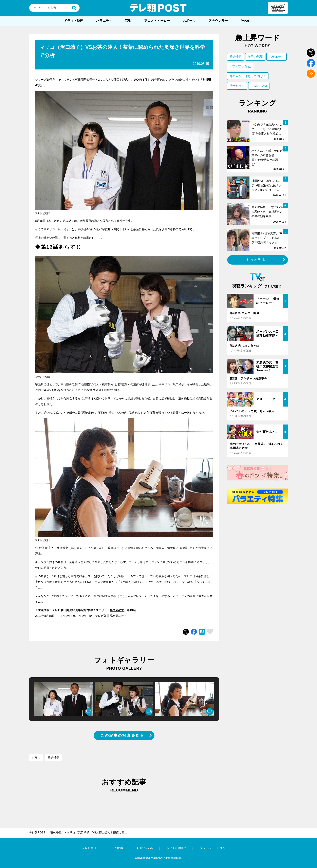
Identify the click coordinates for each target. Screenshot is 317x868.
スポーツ (189, 21)
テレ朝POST (158, 8)
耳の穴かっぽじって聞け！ (248, 76)
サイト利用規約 (177, 848)
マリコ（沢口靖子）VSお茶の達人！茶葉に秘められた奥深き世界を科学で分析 (99, 832)
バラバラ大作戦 (240, 66)
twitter (311, 53)
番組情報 (54, 758)
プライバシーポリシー (214, 848)
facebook (311, 63)
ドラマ (36, 758)
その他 (245, 21)
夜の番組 (56, 832)
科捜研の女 (117, 610)
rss (311, 74)
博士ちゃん (237, 86)
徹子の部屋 (255, 57)
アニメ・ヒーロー (157, 21)
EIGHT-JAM (259, 86)
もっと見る (256, 260)
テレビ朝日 (89, 848)
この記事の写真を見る (122, 736)
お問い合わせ (145, 848)
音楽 (128, 21)
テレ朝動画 (116, 848)
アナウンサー (218, 21)
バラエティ (104, 21)
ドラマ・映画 (74, 21)
